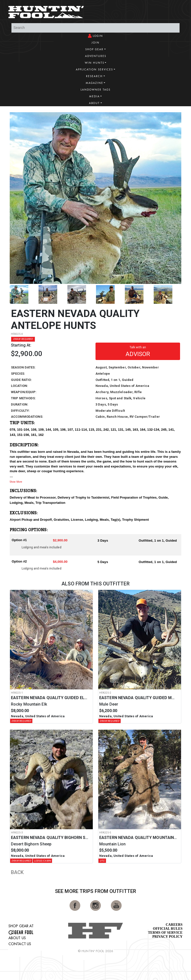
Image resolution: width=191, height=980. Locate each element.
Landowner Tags (95, 90)
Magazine (95, 83)
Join (95, 43)
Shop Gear (94, 49)
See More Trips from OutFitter (95, 891)
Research (94, 76)
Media (95, 96)
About (94, 103)
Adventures (96, 56)
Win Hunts (95, 63)
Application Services (94, 70)
